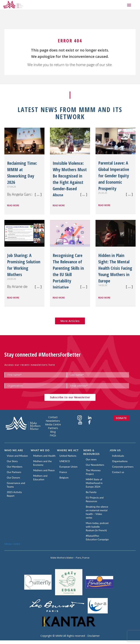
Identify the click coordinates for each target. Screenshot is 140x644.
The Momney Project (93, 472)
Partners (53, 428)
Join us (115, 450)
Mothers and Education (40, 477)
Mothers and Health (45, 456)
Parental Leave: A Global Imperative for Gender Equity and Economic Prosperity (114, 176)
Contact (53, 417)
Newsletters (53, 421)
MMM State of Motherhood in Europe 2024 (94, 483)
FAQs (53, 435)
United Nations (68, 456)
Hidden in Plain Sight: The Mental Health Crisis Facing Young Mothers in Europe (115, 268)
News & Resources (91, 452)
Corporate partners (123, 467)
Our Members (15, 467)
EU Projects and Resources (95, 499)
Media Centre (53, 424)
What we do (40, 450)
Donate (121, 418)
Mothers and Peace (44, 470)
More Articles (70, 321)
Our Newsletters (95, 465)
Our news (91, 459)
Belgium (64, 477)
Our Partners (14, 472)
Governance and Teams (16, 485)
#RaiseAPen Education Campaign (93, 539)
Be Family (91, 492)
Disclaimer (94, 639)
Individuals (118, 456)
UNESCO (65, 461)
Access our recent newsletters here (30, 365)
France (64, 472)
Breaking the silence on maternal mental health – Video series (97, 512)
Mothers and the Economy (43, 463)
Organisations (120, 461)
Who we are (14, 450)
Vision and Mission (18, 456)
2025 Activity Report (15, 494)
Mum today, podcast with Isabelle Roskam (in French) (97, 527)
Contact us (118, 472)
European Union (69, 467)
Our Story (13, 461)
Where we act (68, 450)
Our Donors (14, 477)
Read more (13, 205)
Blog (53, 432)
